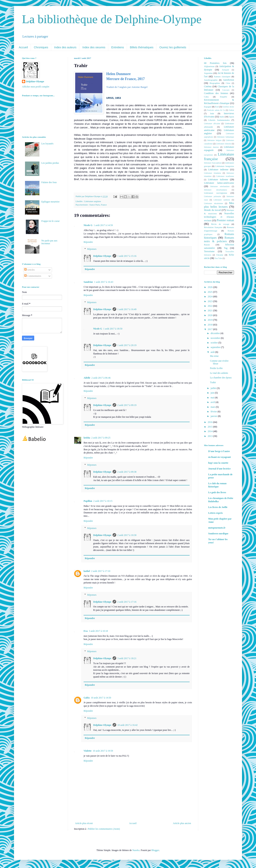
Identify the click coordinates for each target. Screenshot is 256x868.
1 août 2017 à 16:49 (127, 309)
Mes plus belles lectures (219, 205)
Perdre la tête (216, 368)
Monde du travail (212, 210)
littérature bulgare (214, 140)
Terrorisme (209, 251)
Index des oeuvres (94, 47)
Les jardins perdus (50, 163)
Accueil (23, 47)
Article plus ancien (182, 823)
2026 (210, 287)
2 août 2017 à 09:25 (101, 438)
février (214, 412)
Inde (212, 113)
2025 (210, 292)
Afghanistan (209, 66)
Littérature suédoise (222, 200)
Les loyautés (47, 144)
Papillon (88, 501)
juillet (214, 388)
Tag (226, 248)
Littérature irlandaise (213, 173)
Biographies (215, 83)
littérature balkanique (226, 137)
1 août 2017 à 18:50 (113, 329)
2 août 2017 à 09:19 (127, 405)
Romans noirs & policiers (219, 239)
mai (213, 398)
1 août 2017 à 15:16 (127, 256)
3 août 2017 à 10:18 (98, 631)
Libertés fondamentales (219, 120)
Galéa (87, 698)
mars (213, 407)
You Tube (218, 258)
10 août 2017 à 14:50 (101, 698)
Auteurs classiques (222, 76)
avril (213, 402)
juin (213, 393)
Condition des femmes (216, 93)
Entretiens (117, 47)
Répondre (88, 242)
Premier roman (225, 220)
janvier (214, 416)
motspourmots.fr (217, 528)
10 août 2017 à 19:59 (103, 751)
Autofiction (228, 80)
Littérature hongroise (225, 166)
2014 (210, 431)
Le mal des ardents (219, 373)
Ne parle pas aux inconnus (49, 242)
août (213, 352)
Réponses (92, 249)
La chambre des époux (221, 378)
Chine (228, 83)
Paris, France (101, 205)
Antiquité (225, 70)
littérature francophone (213, 163)
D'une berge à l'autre (219, 451)
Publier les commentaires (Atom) (104, 829)
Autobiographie (211, 80)
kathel (87, 571)
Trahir (213, 382)
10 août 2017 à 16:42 (127, 725)
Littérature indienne (218, 170)
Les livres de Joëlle (218, 507)
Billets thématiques (142, 47)
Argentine (208, 73)
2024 (210, 297)
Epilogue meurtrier (50, 202)
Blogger (155, 850)
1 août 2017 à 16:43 (104, 282)
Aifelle (87, 378)
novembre (216, 338)
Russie (207, 245)
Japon (231, 117)
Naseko (136, 850)
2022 (210, 306)
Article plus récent (84, 823)
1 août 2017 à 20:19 (127, 345)
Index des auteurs (65, 47)
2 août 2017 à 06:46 (101, 378)
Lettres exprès (215, 513)
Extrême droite (228, 107)
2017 (210, 329)
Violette (88, 751)
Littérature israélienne (225, 176)
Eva (86, 631)
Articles (29, 270)
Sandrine (88, 282)
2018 (210, 325)
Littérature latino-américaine (219, 183)
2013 (210, 436)
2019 (210, 320)
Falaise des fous (49, 182)
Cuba (206, 97)
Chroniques (41, 47)
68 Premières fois (215, 63)
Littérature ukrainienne (213, 203)
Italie (222, 117)
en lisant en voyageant (219, 457)
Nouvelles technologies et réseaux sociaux (219, 217)
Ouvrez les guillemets (173, 47)
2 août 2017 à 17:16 (127, 602)
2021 (210, 310)
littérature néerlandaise (220, 186)
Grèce (231, 110)
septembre (216, 347)
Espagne (208, 107)
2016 (210, 422)
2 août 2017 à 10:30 (127, 535)
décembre (216, 333)
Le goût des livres (217, 492)
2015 (210, 427)
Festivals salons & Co (216, 110)
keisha (87, 438)
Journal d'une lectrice (219, 469)
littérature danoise (211, 147)
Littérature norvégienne (215, 193)
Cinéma (208, 86)
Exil (217, 107)
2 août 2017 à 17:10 (101, 571)
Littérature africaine (212, 124)
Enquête (223, 97)
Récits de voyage (220, 224)
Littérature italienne (218, 180)
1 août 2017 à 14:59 (103, 225)
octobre (214, 343)
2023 (210, 301)
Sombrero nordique (218, 534)
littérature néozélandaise (215, 190)
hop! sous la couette (218, 463)
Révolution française (213, 227)
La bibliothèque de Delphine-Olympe (112, 19)
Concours (226, 90)
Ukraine (220, 255)
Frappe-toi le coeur (50, 221)
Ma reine (214, 356)
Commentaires (33, 276)
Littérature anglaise (93, 201)
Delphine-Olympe (102, 256)
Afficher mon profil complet (36, 87)
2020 (210, 315)
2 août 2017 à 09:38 (127, 472)
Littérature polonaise (212, 196)
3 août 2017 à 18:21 (127, 658)
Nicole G (88, 225)
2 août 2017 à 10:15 (103, 501)
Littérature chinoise (223, 144)
